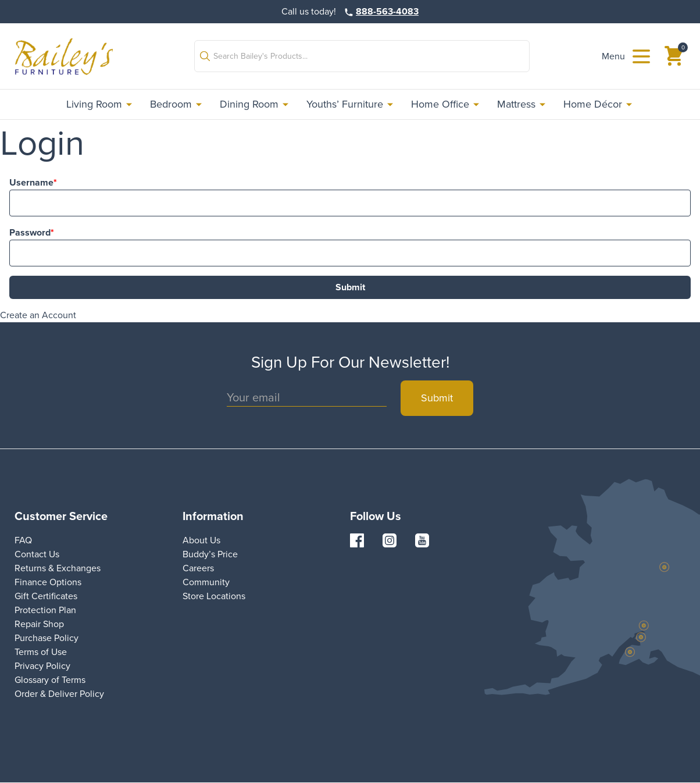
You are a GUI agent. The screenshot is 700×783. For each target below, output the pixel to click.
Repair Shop (39, 624)
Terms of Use (41, 652)
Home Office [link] (446, 104)
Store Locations (214, 596)
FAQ (23, 540)
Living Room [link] (100, 104)
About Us (201, 540)
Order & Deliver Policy (59, 694)
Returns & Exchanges (58, 568)
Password (30, 232)
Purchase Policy (47, 638)
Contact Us (37, 554)
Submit (350, 287)
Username (31, 182)
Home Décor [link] (599, 104)
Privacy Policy (42, 666)
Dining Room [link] (255, 104)
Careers (198, 568)
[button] (362, 56)
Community (206, 582)
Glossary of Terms (50, 680)
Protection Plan (45, 610)
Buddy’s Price (210, 554)
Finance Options (48, 582)
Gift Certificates (46, 596)
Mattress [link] (522, 104)
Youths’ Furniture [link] (351, 104)
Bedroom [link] (177, 104)
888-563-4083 (387, 11)
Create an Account (38, 315)
